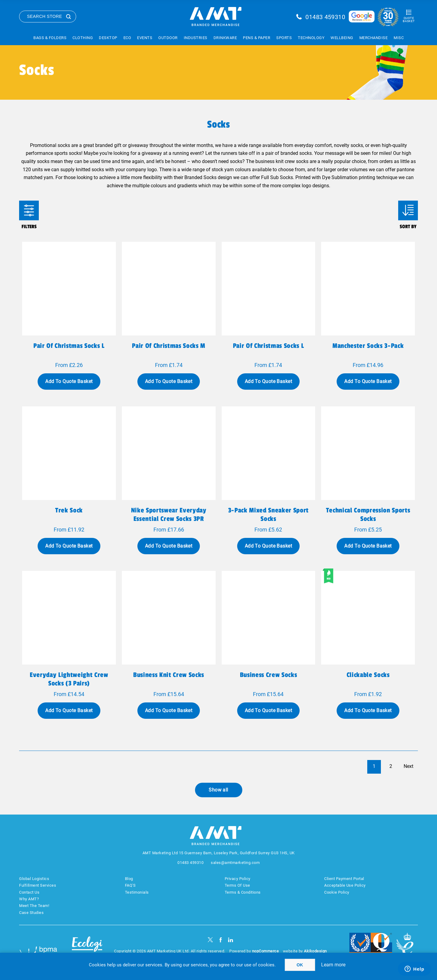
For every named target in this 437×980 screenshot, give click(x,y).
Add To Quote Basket (69, 381)
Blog (129, 879)
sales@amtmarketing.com (235, 863)
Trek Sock (69, 510)
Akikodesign (315, 951)
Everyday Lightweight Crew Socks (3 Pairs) (69, 679)
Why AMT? (29, 899)
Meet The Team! (34, 906)
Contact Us (29, 892)
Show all (218, 790)
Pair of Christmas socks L (69, 346)
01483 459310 (325, 17)
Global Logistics (34, 879)
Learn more (333, 965)
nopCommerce (266, 951)
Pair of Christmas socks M (169, 346)
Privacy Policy (238, 879)
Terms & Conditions (243, 892)
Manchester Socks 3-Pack (368, 346)
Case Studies (31, 913)
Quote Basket (409, 20)
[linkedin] (231, 940)
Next (408, 766)
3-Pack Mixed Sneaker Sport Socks (268, 515)
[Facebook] (221, 940)
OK (300, 965)
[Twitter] (210, 940)
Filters (29, 210)
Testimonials (137, 892)
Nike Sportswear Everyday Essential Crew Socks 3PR (169, 515)
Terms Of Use (237, 885)
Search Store (45, 16)
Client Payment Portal (344, 879)
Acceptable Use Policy (345, 885)
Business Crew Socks (269, 675)
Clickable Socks (368, 675)
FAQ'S (130, 885)
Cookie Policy (337, 892)
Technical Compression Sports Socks (368, 515)
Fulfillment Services (38, 885)
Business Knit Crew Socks (169, 675)
